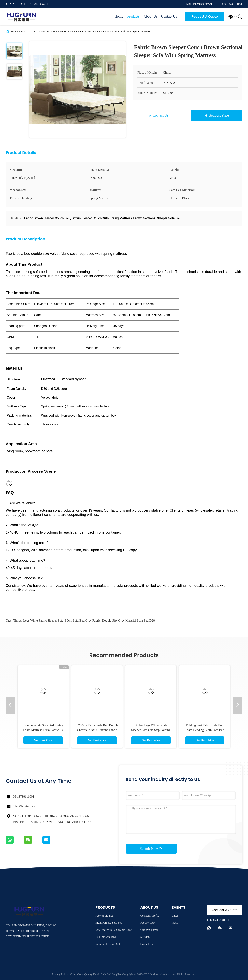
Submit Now (151, 848)
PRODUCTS (28, 32)
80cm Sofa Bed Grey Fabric (83, 620)
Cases (175, 916)
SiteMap (145, 937)
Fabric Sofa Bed (48, 32)
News (175, 923)
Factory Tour (147, 923)
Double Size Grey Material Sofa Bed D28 (128, 620)
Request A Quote (205, 16)
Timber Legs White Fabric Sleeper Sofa (38, 620)
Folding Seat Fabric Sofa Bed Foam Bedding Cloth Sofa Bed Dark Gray (205, 730)
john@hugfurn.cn (24, 806)
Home (119, 16)
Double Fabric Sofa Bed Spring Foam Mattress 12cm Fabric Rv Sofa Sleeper (43, 730)
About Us (150, 16)
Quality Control (149, 930)
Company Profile (150, 916)
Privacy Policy (60, 974)
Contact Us (169, 16)
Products (133, 16)
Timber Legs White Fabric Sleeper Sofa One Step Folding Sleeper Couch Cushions (151, 730)
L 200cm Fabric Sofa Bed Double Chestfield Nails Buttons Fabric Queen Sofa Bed (97, 730)
